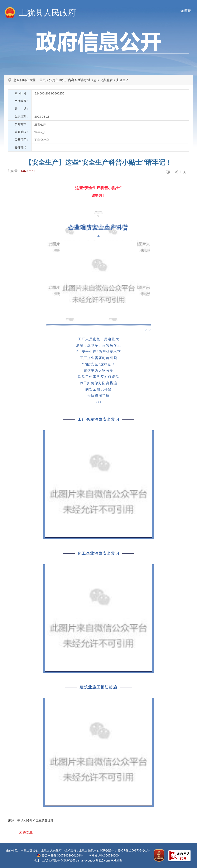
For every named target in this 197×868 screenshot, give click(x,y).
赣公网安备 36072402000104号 (62, 855)
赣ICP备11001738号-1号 (134, 850)
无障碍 (186, 11)
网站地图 (116, 860)
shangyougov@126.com (94, 860)
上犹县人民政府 (47, 13)
